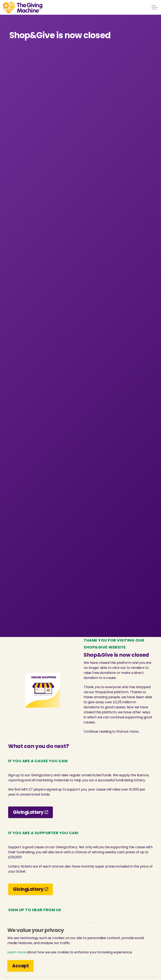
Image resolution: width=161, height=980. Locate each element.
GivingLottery (31, 812)
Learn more (17, 952)
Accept (20, 966)
